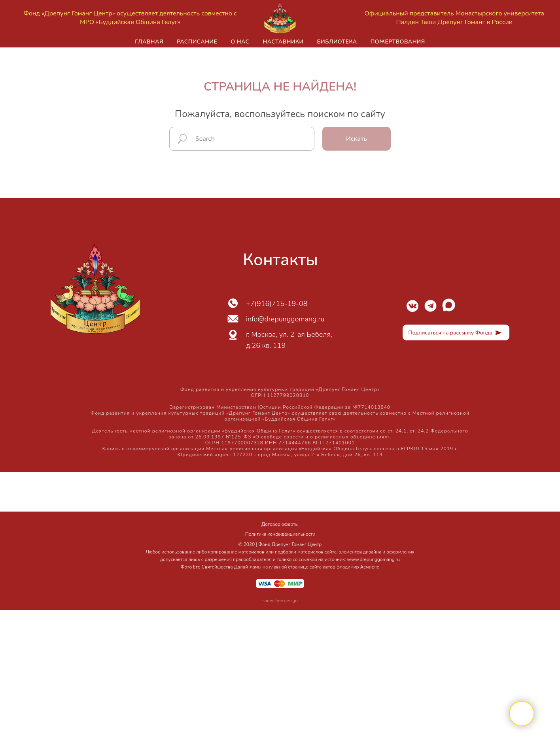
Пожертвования (398, 42)
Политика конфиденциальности (280, 534)
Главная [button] (149, 42)
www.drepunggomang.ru (374, 559)
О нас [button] (240, 42)
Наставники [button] (283, 42)
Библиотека (337, 42)
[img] (412, 306)
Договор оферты (280, 524)
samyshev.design (280, 601)
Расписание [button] (197, 42)
